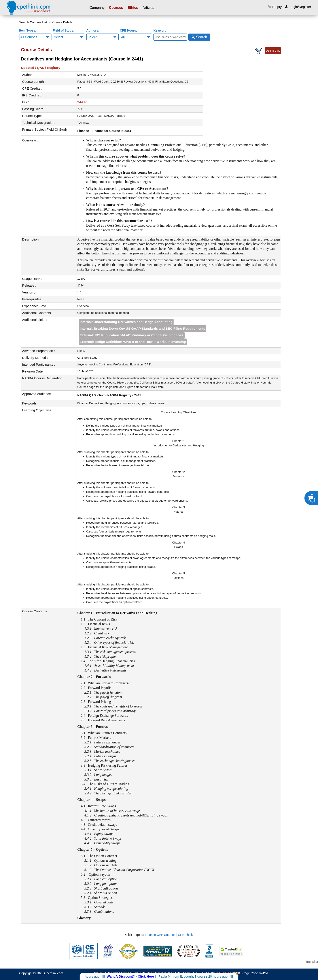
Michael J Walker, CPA (92, 75)
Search (199, 37)
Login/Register (298, 7)
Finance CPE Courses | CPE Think (169, 935)
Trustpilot (312, 962)
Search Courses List (33, 22)
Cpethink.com (54, 973)
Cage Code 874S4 (255, 973)
